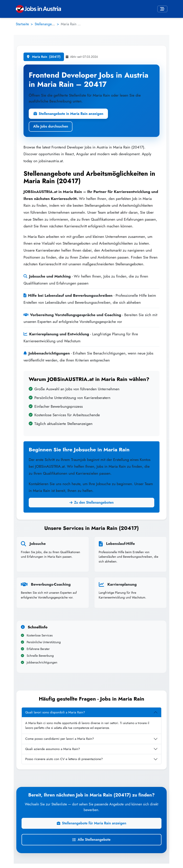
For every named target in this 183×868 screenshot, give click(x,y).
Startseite (23, 24)
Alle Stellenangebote (91, 840)
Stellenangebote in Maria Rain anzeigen (68, 114)
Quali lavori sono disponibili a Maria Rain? (55, 712)
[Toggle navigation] (162, 9)
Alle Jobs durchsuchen (51, 126)
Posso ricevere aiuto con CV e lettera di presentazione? (64, 759)
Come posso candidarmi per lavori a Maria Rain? (60, 739)
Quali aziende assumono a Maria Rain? (53, 749)
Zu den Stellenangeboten (91, 502)
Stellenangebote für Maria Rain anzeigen (91, 823)
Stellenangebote (46, 24)
